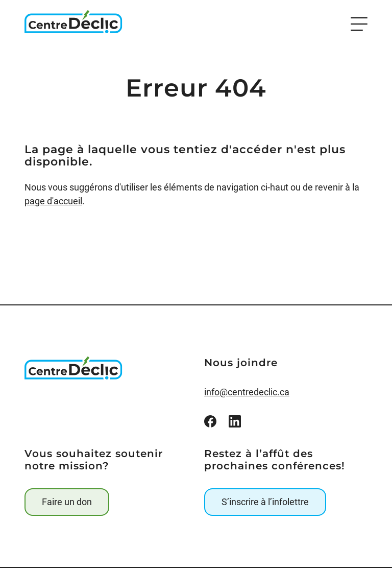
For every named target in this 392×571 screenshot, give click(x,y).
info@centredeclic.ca (247, 392)
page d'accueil (53, 201)
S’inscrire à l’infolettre (265, 502)
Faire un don (67, 502)
